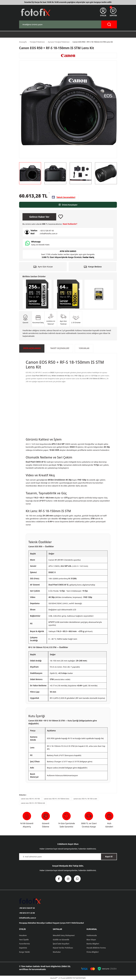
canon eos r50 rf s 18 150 (30, 799)
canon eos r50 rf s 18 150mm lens (57, 799)
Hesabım (23, 935)
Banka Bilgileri (93, 944)
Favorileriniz (24, 944)
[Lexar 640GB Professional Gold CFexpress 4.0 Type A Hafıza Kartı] (99, 294)
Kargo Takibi (24, 952)
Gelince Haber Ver (39, 217)
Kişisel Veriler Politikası (63, 948)
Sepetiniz (23, 948)
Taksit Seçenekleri (60, 348)
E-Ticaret (63, 978)
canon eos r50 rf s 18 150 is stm (85, 799)
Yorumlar (84, 348)
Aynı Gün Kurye (45, 267)
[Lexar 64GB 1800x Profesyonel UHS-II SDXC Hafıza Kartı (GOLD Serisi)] (68, 294)
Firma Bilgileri (93, 952)
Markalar (57, 952)
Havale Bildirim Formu (96, 948)
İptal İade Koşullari (61, 944)
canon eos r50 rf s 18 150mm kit (33, 803)
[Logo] (35, 12)
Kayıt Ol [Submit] (109, 857)
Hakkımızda (92, 935)
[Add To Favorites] (61, 217)
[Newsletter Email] (68, 857)
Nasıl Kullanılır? (70, 224)
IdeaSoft (54, 978)
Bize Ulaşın (91, 940)
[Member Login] (103, 12)
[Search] (68, 24)
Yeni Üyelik (24, 940)
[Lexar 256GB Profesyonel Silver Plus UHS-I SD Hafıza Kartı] (37, 294)
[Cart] (113, 12)
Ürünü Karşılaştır (68, 205)
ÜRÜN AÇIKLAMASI (32, 348)
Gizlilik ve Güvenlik (61, 940)
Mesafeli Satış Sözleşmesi (64, 935)
